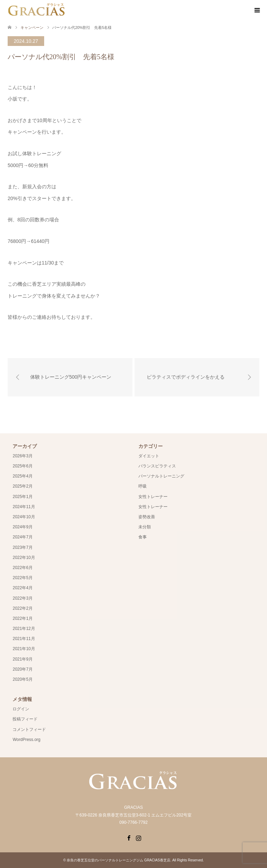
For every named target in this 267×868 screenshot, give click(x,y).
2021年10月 (24, 649)
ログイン (21, 709)
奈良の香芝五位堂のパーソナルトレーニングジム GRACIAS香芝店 (119, 860)
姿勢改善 (147, 517)
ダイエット (149, 456)
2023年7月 (22, 547)
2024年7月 (22, 537)
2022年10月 (24, 558)
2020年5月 (22, 679)
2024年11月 (24, 507)
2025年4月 (22, 476)
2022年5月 (22, 578)
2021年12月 (24, 629)
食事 (143, 537)
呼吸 (143, 486)
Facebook (129, 837)
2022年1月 (22, 618)
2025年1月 (22, 497)
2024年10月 (24, 517)
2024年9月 (22, 527)
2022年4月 (22, 588)
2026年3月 (22, 456)
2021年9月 (22, 659)
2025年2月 (22, 486)
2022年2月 (22, 608)
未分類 (145, 527)
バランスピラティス (157, 466)
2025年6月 (22, 466)
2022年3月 (22, 598)
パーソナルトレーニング (161, 476)
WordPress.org (26, 740)
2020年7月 (22, 669)
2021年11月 (24, 639)
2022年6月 (22, 568)
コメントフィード (29, 729)
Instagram (138, 837)
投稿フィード (25, 719)
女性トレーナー (153, 497)
